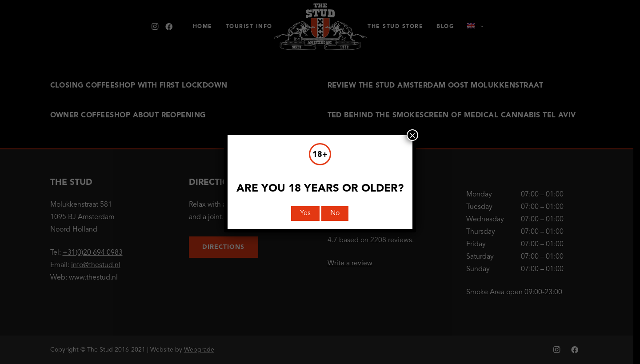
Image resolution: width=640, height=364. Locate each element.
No (335, 213)
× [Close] (412, 135)
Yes (305, 213)
